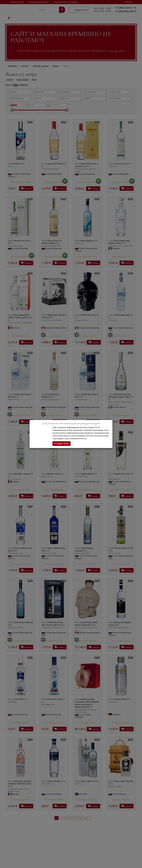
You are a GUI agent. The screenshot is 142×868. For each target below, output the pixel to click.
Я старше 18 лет (62, 444)
